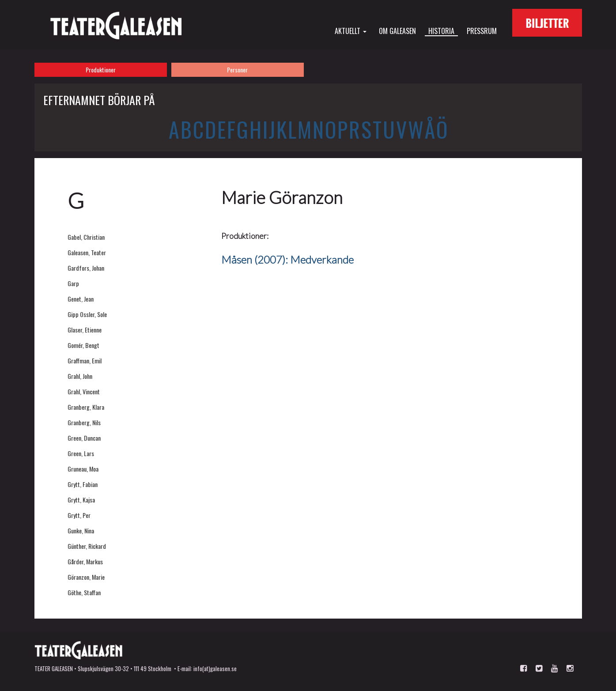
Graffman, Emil (85, 361)
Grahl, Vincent (84, 391)
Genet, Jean (81, 299)
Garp (73, 283)
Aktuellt (351, 30)
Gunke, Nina (81, 531)
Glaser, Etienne (85, 330)
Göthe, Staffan (84, 592)
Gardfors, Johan (86, 268)
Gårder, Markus (85, 561)
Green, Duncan (84, 438)
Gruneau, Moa (83, 469)
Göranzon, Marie (86, 577)
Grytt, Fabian (83, 484)
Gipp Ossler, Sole (87, 314)
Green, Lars (81, 453)
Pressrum (482, 30)
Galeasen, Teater (87, 252)
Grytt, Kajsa (81, 500)
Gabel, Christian (86, 237)
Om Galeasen (397, 30)
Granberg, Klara (86, 407)
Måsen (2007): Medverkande (287, 259)
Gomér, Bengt (83, 345)
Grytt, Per (79, 515)
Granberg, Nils (84, 422)
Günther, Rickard (87, 546)
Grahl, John (80, 376)
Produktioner (101, 70)
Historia (441, 31)
